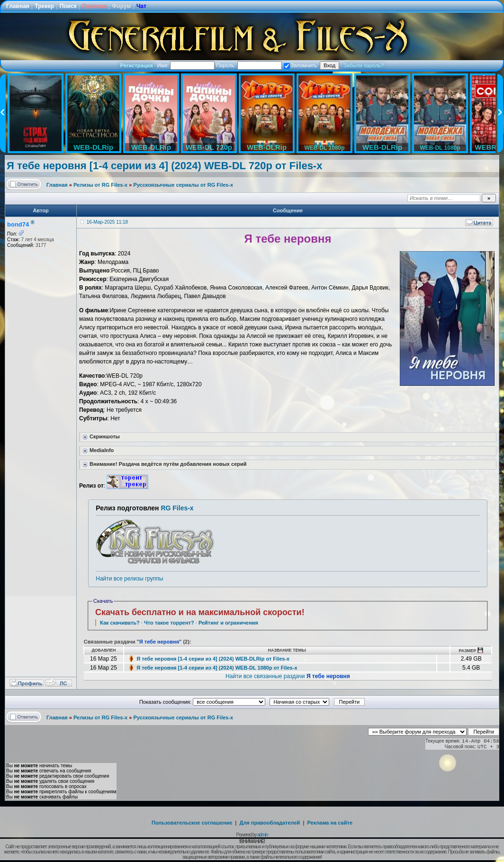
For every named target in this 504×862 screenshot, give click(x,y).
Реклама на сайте (330, 823)
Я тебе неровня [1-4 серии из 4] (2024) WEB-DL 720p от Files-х (164, 166)
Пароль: (249, 65)
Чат (141, 6)
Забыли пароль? (364, 65)
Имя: (186, 65)
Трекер (44, 6)
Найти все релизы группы (129, 579)
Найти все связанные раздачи (288, 676)
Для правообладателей (270, 823)
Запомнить (300, 65)
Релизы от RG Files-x (100, 185)
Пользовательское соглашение (192, 823)
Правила (94, 6)
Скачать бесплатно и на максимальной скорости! (200, 612)
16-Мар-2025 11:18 (107, 222)
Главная (18, 6)
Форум (121, 6)
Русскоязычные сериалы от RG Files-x (183, 185)
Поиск (68, 6)
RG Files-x (177, 508)
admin (262, 835)
